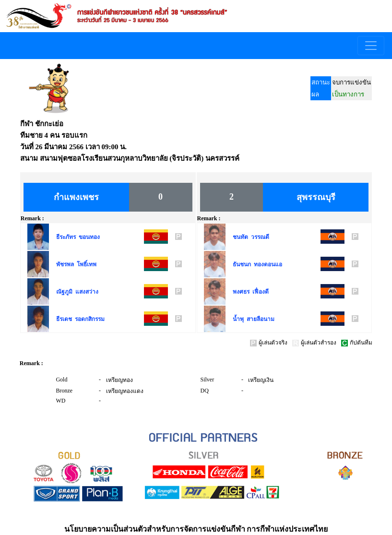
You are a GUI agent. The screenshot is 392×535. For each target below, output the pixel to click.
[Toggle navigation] (371, 46)
